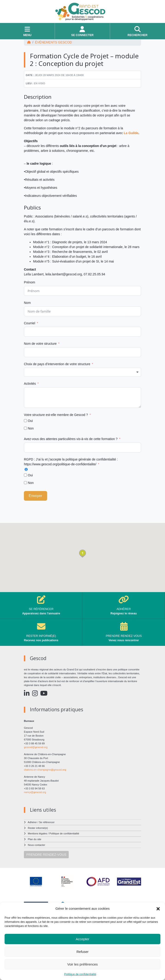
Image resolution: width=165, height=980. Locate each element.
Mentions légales (37, 833)
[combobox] (82, 372)
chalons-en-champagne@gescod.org (45, 770)
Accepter (82, 939)
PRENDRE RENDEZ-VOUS (46, 855)
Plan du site (34, 839)
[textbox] (82, 372)
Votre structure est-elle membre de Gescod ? (56, 415)
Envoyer (36, 496)
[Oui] (25, 421)
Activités (30, 384)
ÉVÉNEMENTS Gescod (53, 42)
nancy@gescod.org (35, 792)
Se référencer (47, 822)
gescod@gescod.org (36, 747)
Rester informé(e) (38, 828)
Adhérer (32, 822)
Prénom (30, 282)
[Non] (25, 428)
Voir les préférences (83, 964)
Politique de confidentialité (80, 974)
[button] (158, 909)
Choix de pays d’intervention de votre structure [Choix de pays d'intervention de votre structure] (57, 364)
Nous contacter (36, 845)
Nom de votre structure (40, 344)
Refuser (83, 952)
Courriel (30, 323)
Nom (27, 303)
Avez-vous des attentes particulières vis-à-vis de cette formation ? (71, 439)
